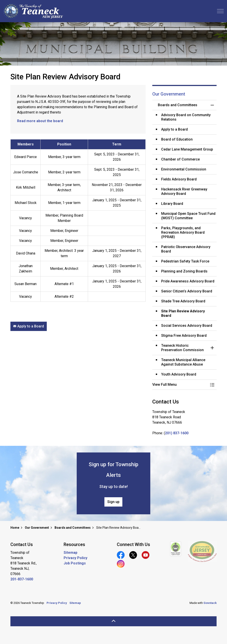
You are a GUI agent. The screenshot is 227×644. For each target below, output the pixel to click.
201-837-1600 (22, 579)
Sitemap (70, 553)
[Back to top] (113, 621)
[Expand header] (220, 11)
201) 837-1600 (177, 433)
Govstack (210, 603)
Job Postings (75, 563)
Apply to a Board (29, 326)
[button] (180, 385)
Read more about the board (40, 121)
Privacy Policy (75, 558)
